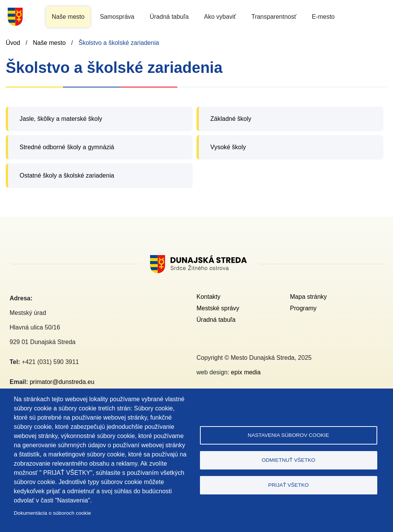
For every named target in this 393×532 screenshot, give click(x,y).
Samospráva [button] (117, 17)
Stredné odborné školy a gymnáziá (67, 147)
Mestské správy (218, 308)
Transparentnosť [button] (274, 17)
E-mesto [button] (323, 17)
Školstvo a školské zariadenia (119, 43)
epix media (246, 372)
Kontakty (208, 297)
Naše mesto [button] (68, 17)
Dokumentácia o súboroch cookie (52, 513)
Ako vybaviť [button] (220, 17)
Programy (303, 308)
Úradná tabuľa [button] (169, 17)
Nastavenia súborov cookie (289, 435)
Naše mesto (49, 43)
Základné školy (231, 119)
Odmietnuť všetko (289, 460)
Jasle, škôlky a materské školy (61, 119)
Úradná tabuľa (216, 320)
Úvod (13, 43)
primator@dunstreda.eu (62, 382)
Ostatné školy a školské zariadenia (67, 175)
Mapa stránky (309, 297)
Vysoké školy (228, 147)
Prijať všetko (289, 485)
